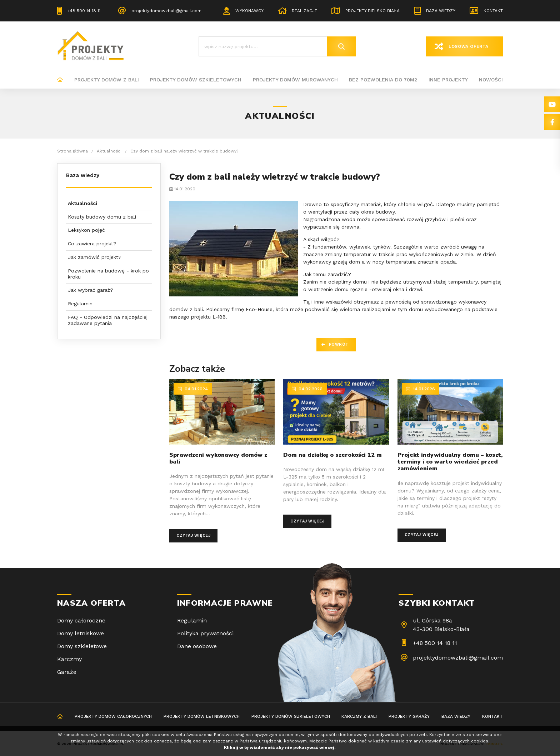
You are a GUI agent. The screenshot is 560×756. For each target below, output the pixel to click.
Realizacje (304, 11)
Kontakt (493, 11)
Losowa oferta (469, 46)
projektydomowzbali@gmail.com (166, 11)
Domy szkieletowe (82, 646)
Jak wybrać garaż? (91, 290)
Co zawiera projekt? (92, 244)
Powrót (339, 344)
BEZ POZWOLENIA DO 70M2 (383, 80)
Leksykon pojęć (86, 230)
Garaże (67, 672)
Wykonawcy (249, 11)
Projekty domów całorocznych (113, 716)
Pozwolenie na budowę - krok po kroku (108, 274)
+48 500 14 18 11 (84, 11)
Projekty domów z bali (107, 80)
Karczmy (69, 659)
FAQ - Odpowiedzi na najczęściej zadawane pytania (108, 320)
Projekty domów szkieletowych (196, 80)
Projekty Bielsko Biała (372, 11)
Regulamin (80, 304)
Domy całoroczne (81, 620)
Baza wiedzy (441, 11)
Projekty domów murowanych (295, 80)
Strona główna (60, 80)
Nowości (491, 80)
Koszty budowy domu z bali (102, 217)
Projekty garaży (409, 716)
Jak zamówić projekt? (95, 257)
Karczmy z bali (359, 716)
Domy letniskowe (81, 633)
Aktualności (82, 203)
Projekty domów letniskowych (202, 716)
